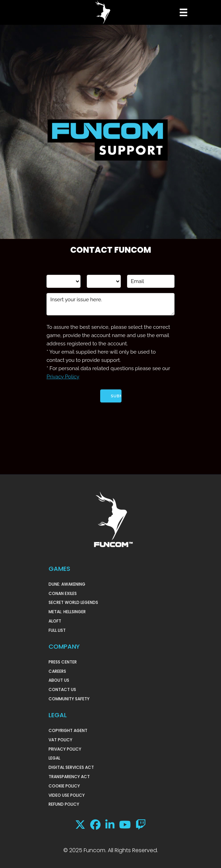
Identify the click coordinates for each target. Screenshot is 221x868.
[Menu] (183, 12)
